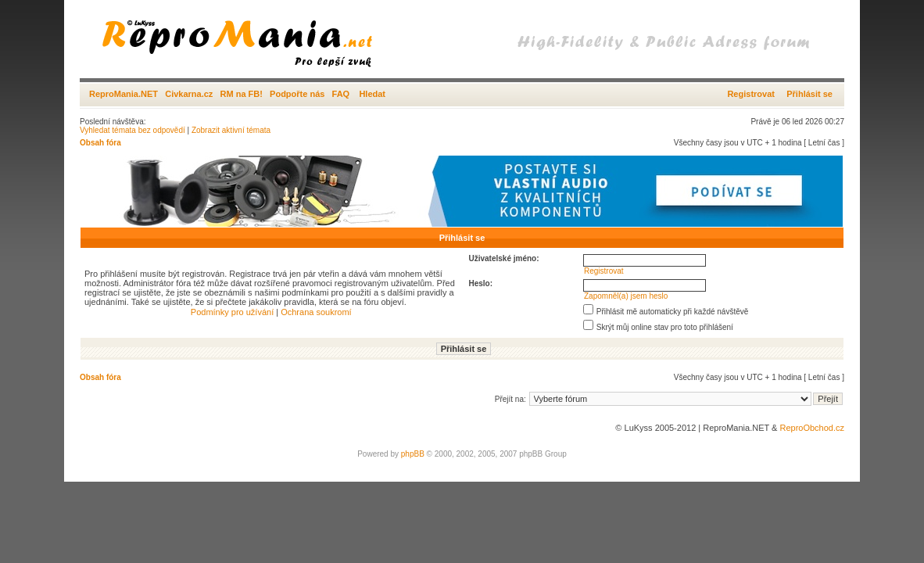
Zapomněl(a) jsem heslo (626, 296)
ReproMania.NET (124, 94)
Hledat (372, 94)
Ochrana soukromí (316, 312)
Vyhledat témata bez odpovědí (133, 130)
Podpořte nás (297, 94)
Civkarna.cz (189, 94)
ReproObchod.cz (812, 428)
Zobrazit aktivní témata (231, 130)
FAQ (341, 94)
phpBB (413, 454)
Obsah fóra (100, 143)
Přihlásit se (809, 94)
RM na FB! (242, 94)
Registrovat (751, 94)
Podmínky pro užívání (232, 312)
